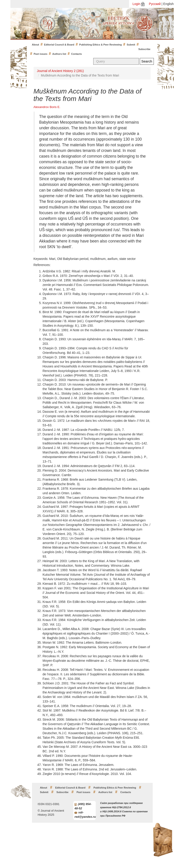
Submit (131, 45)
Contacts (77, 54)
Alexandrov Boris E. (47, 107)
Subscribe (144, 49)
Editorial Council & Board (59, 45)
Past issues (40, 54)
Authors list (59, 54)
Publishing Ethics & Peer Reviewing (101, 45)
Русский (155, 4)
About (36, 45)
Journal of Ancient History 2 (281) (60, 71)
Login (136, 4)
